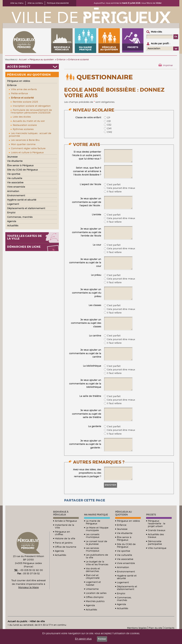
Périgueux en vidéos (128, 521)
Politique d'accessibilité (58, 3)
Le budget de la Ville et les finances (97, 563)
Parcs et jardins (64, 543)
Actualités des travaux (156, 536)
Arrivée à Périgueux (66, 521)
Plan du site (155, 628)
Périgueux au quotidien (123, 513)
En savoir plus (83, 639)
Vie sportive (124, 551)
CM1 (108, 128)
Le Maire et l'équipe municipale (97, 529)
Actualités (61, 555)
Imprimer (168, 65)
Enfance (122, 525)
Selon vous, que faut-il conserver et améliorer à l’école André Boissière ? (87, 171)
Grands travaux (157, 530)
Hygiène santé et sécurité (127, 577)
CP (107, 118)
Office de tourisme (66, 547)
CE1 (107, 121)
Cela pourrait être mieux (120, 188)
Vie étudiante (125, 533)
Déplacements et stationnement (127, 588)
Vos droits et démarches (93, 570)
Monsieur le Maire (29, 587)
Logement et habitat (93, 583)
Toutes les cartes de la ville (25, 237)
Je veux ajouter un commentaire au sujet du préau (87, 293)
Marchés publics (95, 601)
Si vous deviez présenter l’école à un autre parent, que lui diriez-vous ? (87, 155)
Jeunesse (122, 529)
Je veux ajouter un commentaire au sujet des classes (86, 323)
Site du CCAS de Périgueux (126, 545)
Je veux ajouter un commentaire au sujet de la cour (85, 263)
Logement (123, 582)
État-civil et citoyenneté (93, 577)
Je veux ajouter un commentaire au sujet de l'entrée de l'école (87, 232)
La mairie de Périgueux (93, 522)
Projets (151, 515)
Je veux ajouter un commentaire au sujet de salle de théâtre (87, 414)
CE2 (108, 125)
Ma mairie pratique (96, 515)
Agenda (59, 551)
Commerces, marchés (124, 599)
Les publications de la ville (97, 556)
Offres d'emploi (95, 597)
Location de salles (96, 593)
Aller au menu (17, 3)
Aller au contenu (35, 3)
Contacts (169, 628)
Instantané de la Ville (65, 526)
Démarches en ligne (24, 247)
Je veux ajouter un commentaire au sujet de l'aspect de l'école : (87, 202)
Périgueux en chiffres (62, 533)
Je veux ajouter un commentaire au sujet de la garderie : (85, 444)
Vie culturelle (125, 555)
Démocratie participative (155, 543)
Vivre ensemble (126, 563)
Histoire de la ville (65, 538)
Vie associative (125, 559)
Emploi (121, 593)
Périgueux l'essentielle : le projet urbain (157, 523)
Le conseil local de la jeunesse (97, 543)
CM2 (108, 132)
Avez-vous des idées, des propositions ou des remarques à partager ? (87, 473)
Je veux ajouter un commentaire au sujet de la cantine (85, 353)
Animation (123, 567)
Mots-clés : (157, 32)
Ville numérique (157, 548)
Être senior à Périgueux (124, 538)
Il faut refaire (113, 191)
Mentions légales (137, 628)
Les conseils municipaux (93, 536)
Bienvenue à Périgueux (61, 513)
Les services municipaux (93, 549)
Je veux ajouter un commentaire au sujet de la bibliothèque (85, 383)
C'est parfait (112, 184)
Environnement (126, 571)
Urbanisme (92, 589)
